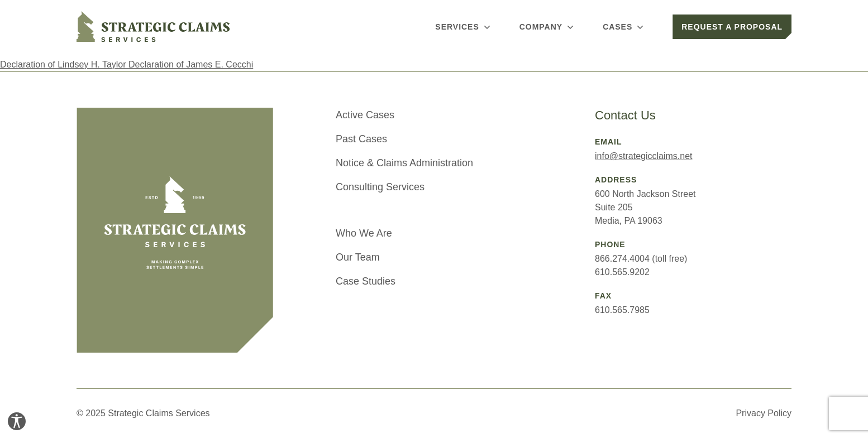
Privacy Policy (764, 413)
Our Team (358, 257)
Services (464, 27)
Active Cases (365, 115)
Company (548, 27)
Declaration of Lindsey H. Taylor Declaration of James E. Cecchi (127, 64)
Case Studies (366, 281)
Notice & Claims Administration (404, 163)
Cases (624, 27)
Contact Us (625, 115)
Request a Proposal (732, 27)
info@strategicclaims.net (644, 156)
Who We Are (364, 233)
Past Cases (361, 139)
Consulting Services (380, 187)
